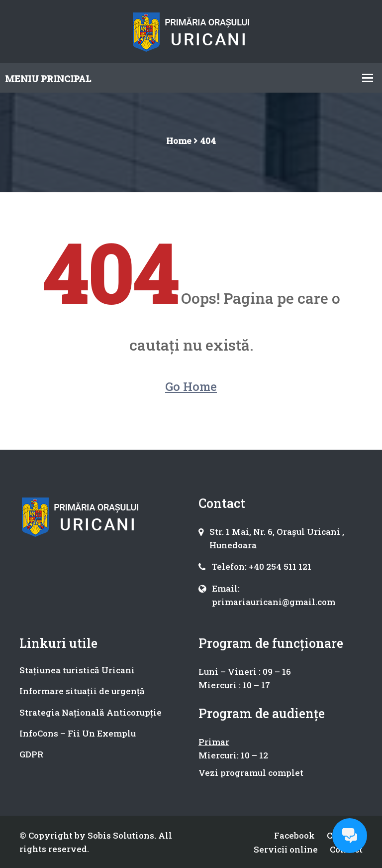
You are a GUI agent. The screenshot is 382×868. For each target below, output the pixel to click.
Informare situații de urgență (82, 691)
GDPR (31, 754)
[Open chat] (350, 836)
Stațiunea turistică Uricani (77, 670)
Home (179, 141)
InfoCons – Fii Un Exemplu (78, 733)
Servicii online (285, 849)
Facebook (293, 835)
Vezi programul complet (251, 773)
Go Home (191, 386)
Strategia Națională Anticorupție (91, 712)
